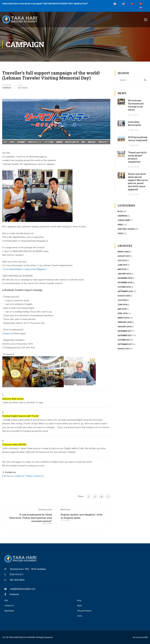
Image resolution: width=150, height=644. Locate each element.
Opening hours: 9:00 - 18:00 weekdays (28, 569)
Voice (80, 616)
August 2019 (124, 256)
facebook (14, 594)
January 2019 (124, 274)
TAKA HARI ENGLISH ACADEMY (22, 637)
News (80, 606)
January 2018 (124, 327)
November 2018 (125, 283)
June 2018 (122, 305)
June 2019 (122, 265)
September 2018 (125, 291)
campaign (7, 88)
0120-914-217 (16, 574)
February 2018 (125, 322)
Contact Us (9, 606)
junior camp (124, 220)
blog (120, 211)
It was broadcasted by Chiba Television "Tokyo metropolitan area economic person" (30, 518)
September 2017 (125, 344)
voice (120, 233)
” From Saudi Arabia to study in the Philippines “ (25, 269)
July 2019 (122, 260)
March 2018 (123, 318)
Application (9, 611)
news (120, 225)
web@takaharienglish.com (23, 589)
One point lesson (84, 611)
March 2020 (123, 252)
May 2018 (122, 309)
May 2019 (122, 269)
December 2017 (125, 331)
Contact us (8, 333)
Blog (79, 600)
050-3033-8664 (17, 580)
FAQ (6, 600)
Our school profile (140, 637)
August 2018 (124, 296)
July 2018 (122, 300)
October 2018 (124, 287)
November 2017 (125, 335)
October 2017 (124, 340)
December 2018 (125, 278)
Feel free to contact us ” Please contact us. (23, 476)
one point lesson (126, 229)
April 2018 (122, 313)
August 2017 (124, 349)
